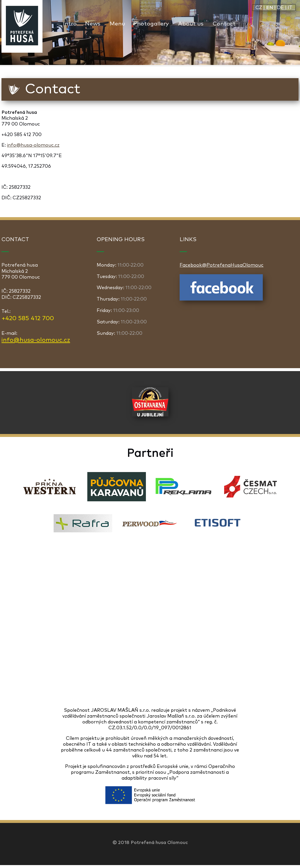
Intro (70, 24)
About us (191, 24)
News (93, 24)
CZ (259, 8)
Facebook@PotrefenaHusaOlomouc (221, 265)
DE (280, 8)
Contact (224, 24)
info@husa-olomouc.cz (33, 145)
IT (290, 8)
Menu (117, 24)
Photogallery (151, 24)
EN (270, 8)
